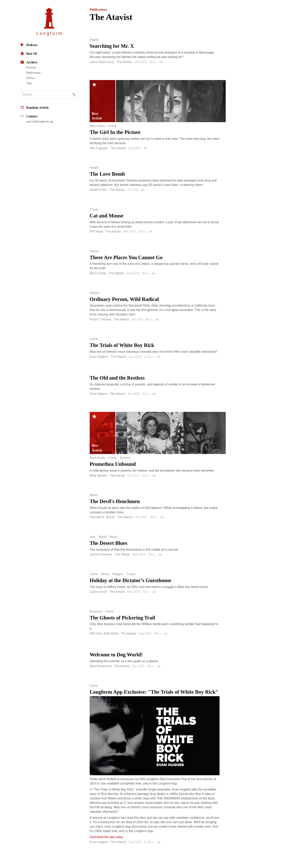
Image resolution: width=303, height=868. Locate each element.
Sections (31, 67)
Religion (118, 574)
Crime (112, 126)
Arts (92, 537)
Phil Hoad (96, 231)
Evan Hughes (99, 357)
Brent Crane (98, 273)
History (94, 251)
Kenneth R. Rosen (102, 517)
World (94, 495)
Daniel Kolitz (98, 190)
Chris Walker (98, 394)
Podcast (29, 45)
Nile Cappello (99, 148)
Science (125, 458)
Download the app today (106, 837)
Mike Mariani (98, 476)
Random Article (34, 107)
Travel (131, 574)
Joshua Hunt (98, 592)
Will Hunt (96, 633)
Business (96, 612)
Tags (29, 83)
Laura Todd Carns (102, 62)
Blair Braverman (101, 666)
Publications (33, 73)
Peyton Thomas (100, 319)
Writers (31, 78)
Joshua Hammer (101, 554)
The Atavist (124, 62)
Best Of (28, 53)
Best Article (97, 126)
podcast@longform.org (40, 121)
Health (94, 40)
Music (114, 537)
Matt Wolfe (111, 633)
